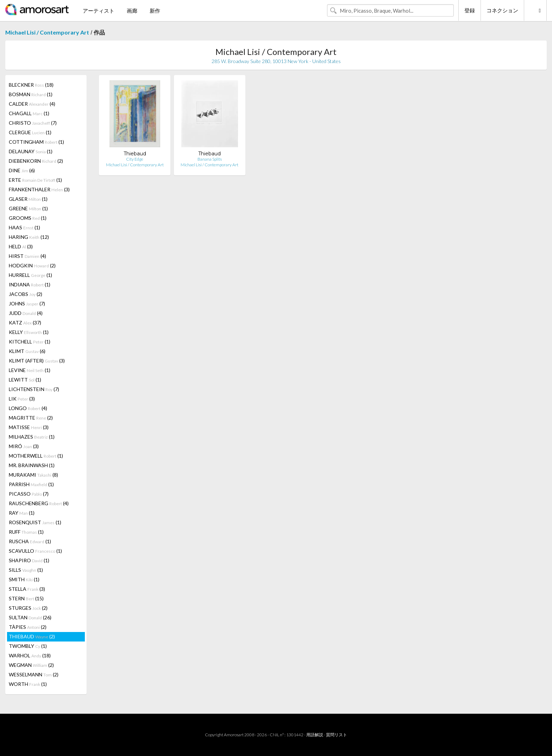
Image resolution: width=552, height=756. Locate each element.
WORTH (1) (28, 684)
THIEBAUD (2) (32, 636)
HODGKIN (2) (32, 265)
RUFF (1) (26, 532)
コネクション (502, 10)
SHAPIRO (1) (29, 560)
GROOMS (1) (28, 218)
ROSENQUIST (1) (35, 522)
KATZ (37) (25, 323)
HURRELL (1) (30, 275)
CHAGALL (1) (29, 113)
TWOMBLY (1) (28, 646)
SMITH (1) (24, 579)
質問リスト (337, 735)
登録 (470, 10)
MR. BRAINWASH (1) (32, 465)
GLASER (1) (28, 199)
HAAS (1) (24, 227)
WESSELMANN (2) (34, 674)
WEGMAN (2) (31, 665)
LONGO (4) (28, 408)
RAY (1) (22, 513)
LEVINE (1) (30, 370)
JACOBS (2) (26, 294)
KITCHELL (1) (30, 342)
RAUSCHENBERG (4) (39, 503)
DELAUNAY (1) (31, 151)
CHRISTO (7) (33, 123)
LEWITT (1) (25, 380)
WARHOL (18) (30, 655)
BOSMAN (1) (31, 94)
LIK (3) (22, 399)
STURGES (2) (28, 608)
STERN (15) (26, 598)
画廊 (132, 11)
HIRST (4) (27, 256)
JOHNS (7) (27, 303)
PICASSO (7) (29, 494)
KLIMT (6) (27, 351)
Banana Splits (210, 159)
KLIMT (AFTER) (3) (37, 361)
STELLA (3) (27, 589)
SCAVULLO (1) (35, 551)
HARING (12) (29, 237)
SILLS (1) (26, 570)
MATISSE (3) (29, 427)
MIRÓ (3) (24, 446)
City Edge (135, 159)
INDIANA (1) (30, 284)
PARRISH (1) (31, 484)
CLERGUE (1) (30, 132)
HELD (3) (21, 246)
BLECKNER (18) (31, 85)
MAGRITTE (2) (31, 418)
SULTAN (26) (30, 617)
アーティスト (99, 11)
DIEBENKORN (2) (36, 161)
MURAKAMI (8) (33, 475)
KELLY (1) (29, 332)
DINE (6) (22, 170)
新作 (155, 11)
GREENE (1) (28, 208)
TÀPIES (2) (28, 627)
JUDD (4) (26, 313)
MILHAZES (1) (32, 437)
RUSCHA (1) (30, 541)
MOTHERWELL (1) (36, 456)
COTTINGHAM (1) (36, 142)
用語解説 (315, 735)
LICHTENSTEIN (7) (34, 389)
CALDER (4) (32, 104)
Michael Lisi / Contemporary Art (47, 32)
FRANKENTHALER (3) (39, 189)
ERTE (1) (35, 180)
